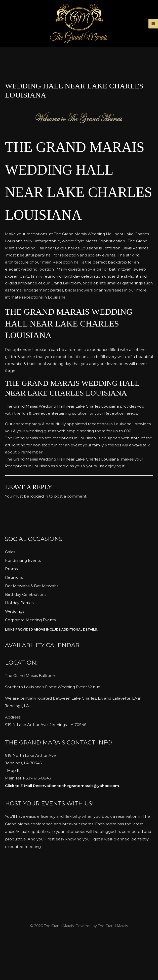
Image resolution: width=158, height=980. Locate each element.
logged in (39, 534)
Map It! (14, 808)
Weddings (15, 649)
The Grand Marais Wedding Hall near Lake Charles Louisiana (77, 207)
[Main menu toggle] (153, 31)
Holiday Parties (19, 641)
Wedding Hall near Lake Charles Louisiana (78, 497)
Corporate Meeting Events (30, 658)
